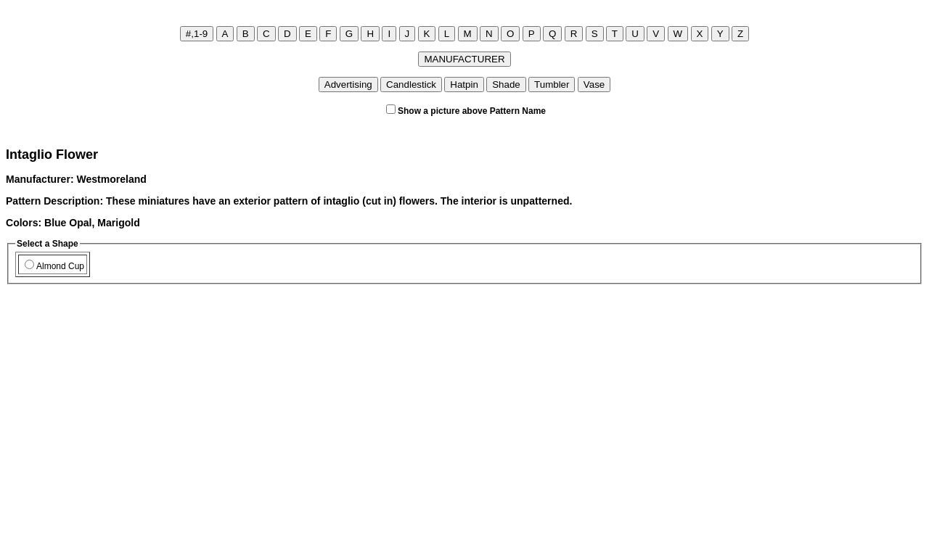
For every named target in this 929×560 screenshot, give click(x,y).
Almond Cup (54, 266)
